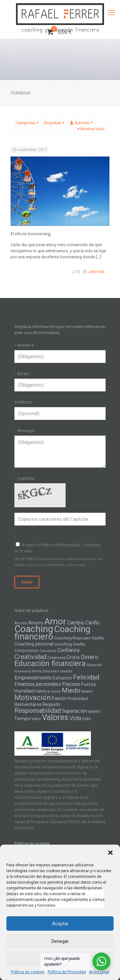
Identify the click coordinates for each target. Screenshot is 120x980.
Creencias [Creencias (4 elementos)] (56, 658)
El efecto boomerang (30, 234)
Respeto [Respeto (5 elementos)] (51, 704)
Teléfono (23, 402)
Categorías (28, 123)
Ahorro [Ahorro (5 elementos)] (36, 623)
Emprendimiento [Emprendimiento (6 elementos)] (33, 678)
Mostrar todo (90, 129)
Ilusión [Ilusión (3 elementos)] (56, 691)
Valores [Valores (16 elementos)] (55, 717)
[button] (110, 853)
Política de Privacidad (67, 972)
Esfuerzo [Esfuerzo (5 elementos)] (62, 678)
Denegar (60, 941)
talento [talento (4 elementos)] (94, 711)
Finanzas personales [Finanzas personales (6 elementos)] (38, 684)
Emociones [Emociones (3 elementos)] (51, 671)
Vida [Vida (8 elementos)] (75, 718)
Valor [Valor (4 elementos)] (36, 719)
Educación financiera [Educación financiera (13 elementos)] (50, 663)
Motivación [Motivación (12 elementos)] (33, 698)
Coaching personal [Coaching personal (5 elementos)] (34, 644)
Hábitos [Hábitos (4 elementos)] (42, 691)
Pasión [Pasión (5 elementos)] (59, 698)
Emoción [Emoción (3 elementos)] (66, 671)
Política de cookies (28, 972)
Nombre (24, 345)
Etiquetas (55, 123)
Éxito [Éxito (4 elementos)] (87, 719)
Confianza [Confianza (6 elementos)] (68, 650)
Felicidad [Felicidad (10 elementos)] (86, 677)
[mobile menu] (111, 13)
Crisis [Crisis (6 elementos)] (73, 657)
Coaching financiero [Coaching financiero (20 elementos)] (52, 633)
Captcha (24, 478)
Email (21, 374)
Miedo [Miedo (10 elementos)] (71, 690)
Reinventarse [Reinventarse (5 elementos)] (28, 704)
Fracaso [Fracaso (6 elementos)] (71, 684)
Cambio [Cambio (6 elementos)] (76, 623)
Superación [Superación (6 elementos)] (74, 711)
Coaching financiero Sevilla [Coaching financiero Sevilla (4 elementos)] (79, 638)
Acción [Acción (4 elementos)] (21, 623)
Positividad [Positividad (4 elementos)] (77, 699)
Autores (81, 123)
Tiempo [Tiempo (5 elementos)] (22, 719)
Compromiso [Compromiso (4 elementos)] (27, 651)
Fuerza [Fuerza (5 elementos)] (88, 684)
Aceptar (60, 924)
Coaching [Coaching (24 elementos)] (34, 629)
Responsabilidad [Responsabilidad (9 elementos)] (38, 711)
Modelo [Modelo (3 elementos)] (87, 691)
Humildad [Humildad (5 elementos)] (24, 691)
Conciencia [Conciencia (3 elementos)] (48, 651)
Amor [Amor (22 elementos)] (55, 621)
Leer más (96, 272)
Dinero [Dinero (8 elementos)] (89, 657)
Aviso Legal (99, 972)
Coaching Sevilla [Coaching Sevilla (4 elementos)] (70, 644)
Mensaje (25, 431)
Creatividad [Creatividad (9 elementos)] (30, 657)
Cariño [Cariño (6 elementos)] (92, 623)
